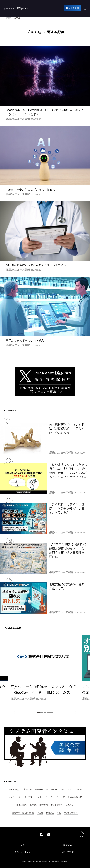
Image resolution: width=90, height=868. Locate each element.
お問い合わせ (67, 852)
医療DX (33, 805)
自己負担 (50, 813)
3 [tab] (45, 713)
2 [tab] (42, 713)
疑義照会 (70, 805)
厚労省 (40, 813)
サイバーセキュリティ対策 (20, 797)
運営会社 (67, 845)
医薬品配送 (21, 805)
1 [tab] (38, 713)
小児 (59, 813)
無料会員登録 (72, 8)
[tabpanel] (45, 667)
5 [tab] (52, 713)
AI (47, 790)
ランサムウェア (58, 797)
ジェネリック (41, 797)
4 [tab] (48, 713)
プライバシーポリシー (22, 852)
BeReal (54, 790)
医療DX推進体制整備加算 (51, 805)
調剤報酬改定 (15, 790)
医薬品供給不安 (75, 797)
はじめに (22, 845)
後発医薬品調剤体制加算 (23, 813)
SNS (62, 790)
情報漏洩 (39, 790)
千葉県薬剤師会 (71, 813)
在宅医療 (28, 790)
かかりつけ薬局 (74, 790)
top (81, 836)
